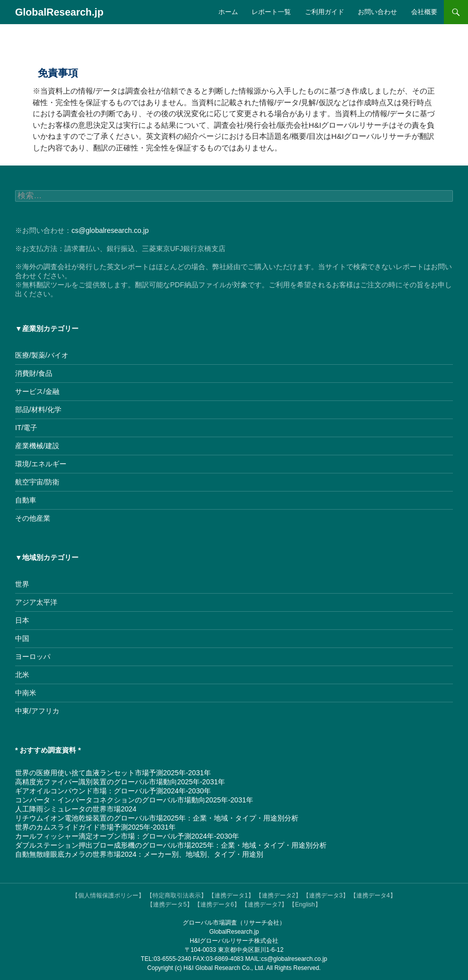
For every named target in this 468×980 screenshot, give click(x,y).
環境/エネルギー (41, 464)
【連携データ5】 (170, 905)
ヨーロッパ (33, 657)
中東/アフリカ (37, 711)
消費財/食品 (34, 373)
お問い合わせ (377, 12)
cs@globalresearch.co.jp (110, 230)
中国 (22, 638)
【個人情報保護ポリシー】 (108, 895)
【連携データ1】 (231, 895)
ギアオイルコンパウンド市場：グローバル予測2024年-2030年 (113, 791)
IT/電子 (26, 428)
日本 (22, 620)
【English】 (305, 905)
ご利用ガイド (325, 12)
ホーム (228, 12)
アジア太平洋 (36, 602)
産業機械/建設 (37, 446)
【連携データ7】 (264, 905)
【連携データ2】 (279, 895)
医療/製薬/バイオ (42, 355)
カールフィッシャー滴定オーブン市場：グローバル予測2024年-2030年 (127, 836)
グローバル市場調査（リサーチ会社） (234, 923)
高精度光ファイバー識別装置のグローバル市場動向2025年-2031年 (120, 782)
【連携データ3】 (326, 895)
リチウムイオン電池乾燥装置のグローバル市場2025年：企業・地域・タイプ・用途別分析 (157, 818)
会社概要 (424, 12)
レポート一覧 (271, 12)
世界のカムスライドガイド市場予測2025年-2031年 (95, 827)
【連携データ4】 (373, 895)
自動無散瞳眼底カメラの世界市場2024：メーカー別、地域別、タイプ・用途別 (139, 854)
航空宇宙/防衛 (37, 482)
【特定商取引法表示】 (177, 895)
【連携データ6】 (217, 905)
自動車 (26, 500)
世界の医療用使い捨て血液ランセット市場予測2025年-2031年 (113, 773)
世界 (22, 584)
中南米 (26, 693)
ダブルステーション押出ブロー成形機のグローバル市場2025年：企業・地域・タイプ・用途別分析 (171, 845)
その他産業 (33, 518)
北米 (22, 675)
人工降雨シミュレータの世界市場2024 (76, 809)
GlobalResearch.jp (59, 12)
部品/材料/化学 (38, 410)
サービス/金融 (37, 391)
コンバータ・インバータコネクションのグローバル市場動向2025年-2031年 (134, 800)
